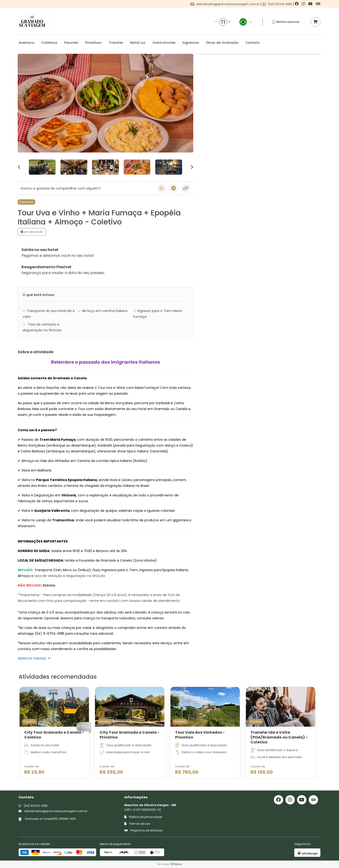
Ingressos (191, 43)
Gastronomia (164, 43)
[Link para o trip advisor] (318, 4)
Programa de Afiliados (143, 830)
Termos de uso (137, 824)
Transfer (116, 43)
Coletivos (49, 43)
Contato (253, 43)
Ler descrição (32, 232)
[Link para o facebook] (297, 4)
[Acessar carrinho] (315, 22)
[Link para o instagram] (304, 4)
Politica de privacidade (143, 817)
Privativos (93, 43)
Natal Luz (138, 43)
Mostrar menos (34, 658)
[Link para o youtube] (311, 4)
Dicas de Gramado (222, 43)
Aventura (26, 43)
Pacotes (71, 43)
